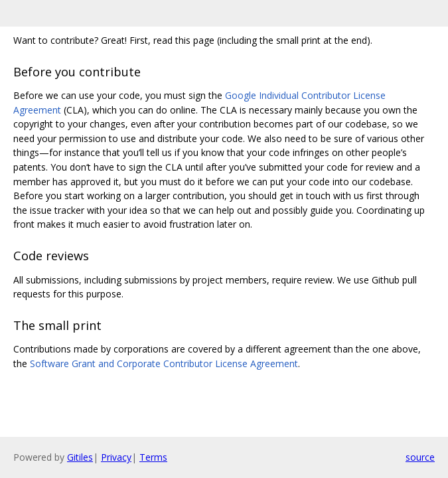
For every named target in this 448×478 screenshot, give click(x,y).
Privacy (116, 457)
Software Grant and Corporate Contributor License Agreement (164, 363)
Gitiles (80, 457)
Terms (153, 457)
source (420, 457)
